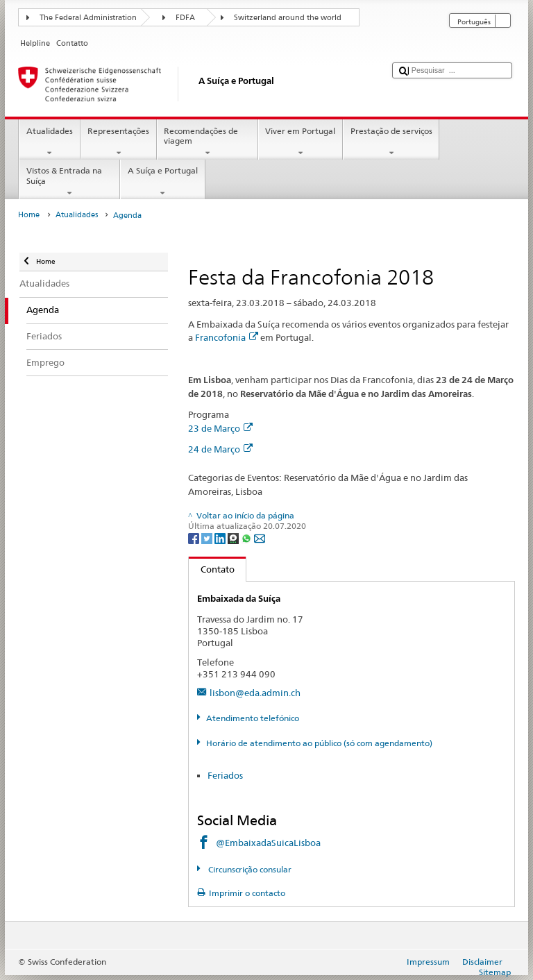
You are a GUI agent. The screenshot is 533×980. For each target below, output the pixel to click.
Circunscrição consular (249, 869)
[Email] (260, 538)
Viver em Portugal (301, 142)
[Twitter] (208, 538)
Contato (212, 569)
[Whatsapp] (247, 538)
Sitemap (495, 972)
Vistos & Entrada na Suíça (69, 182)
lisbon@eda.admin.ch (255, 693)
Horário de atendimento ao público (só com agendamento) (319, 743)
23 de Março (220, 428)
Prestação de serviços (391, 142)
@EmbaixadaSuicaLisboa (268, 843)
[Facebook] (195, 538)
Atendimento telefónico (253, 718)
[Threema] (234, 538)
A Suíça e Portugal (162, 182)
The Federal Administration (88, 18)
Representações (119, 142)
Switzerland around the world (288, 18)
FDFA (185, 18)
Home (29, 215)
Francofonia (227, 337)
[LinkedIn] (221, 538)
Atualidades (49, 142)
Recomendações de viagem (208, 142)
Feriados (225, 775)
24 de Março (220, 449)
